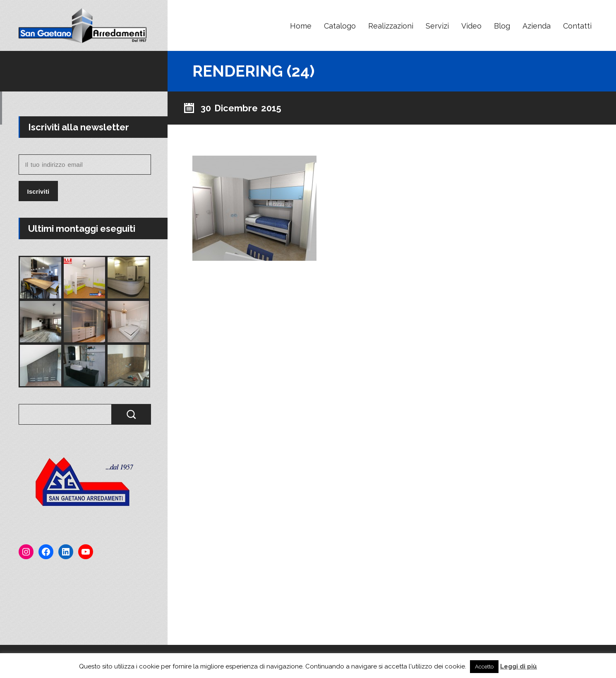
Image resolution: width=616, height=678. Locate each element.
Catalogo (340, 26)
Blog (502, 26)
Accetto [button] (484, 667)
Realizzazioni (391, 26)
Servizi (437, 26)
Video (471, 26)
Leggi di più (519, 666)
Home (301, 26)
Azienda (537, 26)
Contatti (577, 26)
